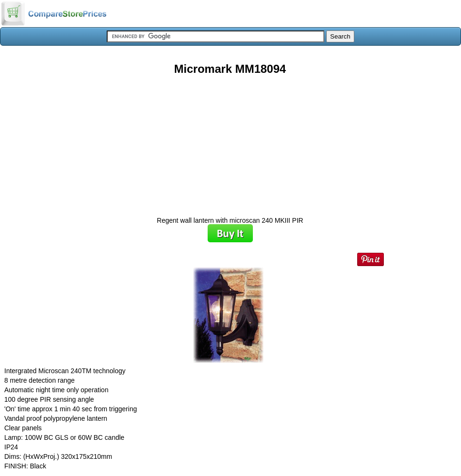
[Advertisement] (230, 142)
